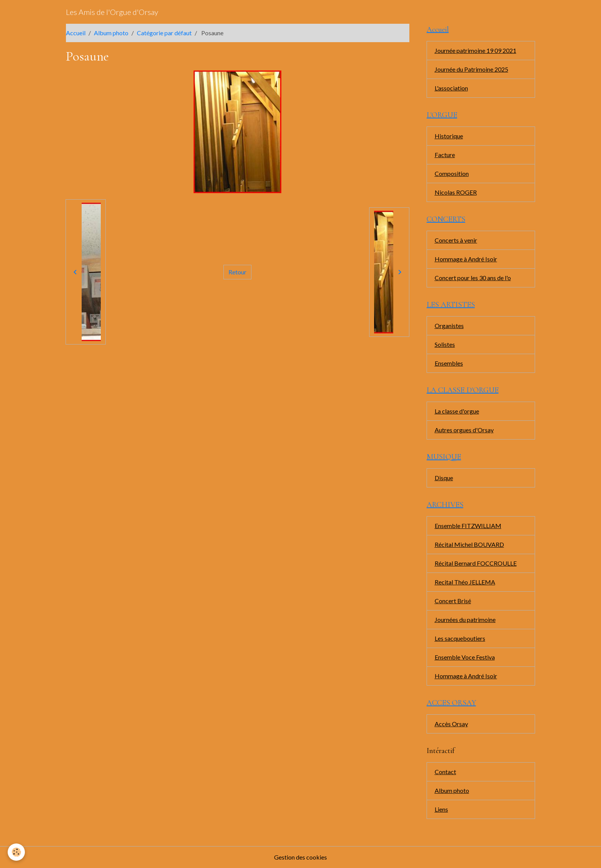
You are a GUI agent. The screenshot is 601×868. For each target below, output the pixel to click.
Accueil (76, 33)
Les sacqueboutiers (460, 638)
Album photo (111, 33)
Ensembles (449, 363)
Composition (452, 173)
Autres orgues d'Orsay (464, 430)
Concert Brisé (453, 601)
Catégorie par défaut (164, 33)
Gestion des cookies (300, 857)
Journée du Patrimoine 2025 (471, 69)
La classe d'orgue (457, 411)
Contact (445, 772)
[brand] (112, 12)
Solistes (445, 344)
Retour (237, 272)
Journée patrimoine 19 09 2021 (475, 50)
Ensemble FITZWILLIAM (468, 526)
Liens (441, 809)
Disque (444, 478)
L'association (451, 88)
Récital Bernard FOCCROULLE (476, 563)
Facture (445, 155)
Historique (449, 136)
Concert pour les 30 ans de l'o (473, 278)
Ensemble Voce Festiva (465, 657)
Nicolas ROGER (456, 192)
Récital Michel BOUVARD (469, 544)
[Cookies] (16, 852)
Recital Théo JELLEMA (465, 582)
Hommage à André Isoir (466, 259)
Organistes (449, 326)
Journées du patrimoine (465, 619)
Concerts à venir (456, 240)
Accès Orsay (451, 724)
